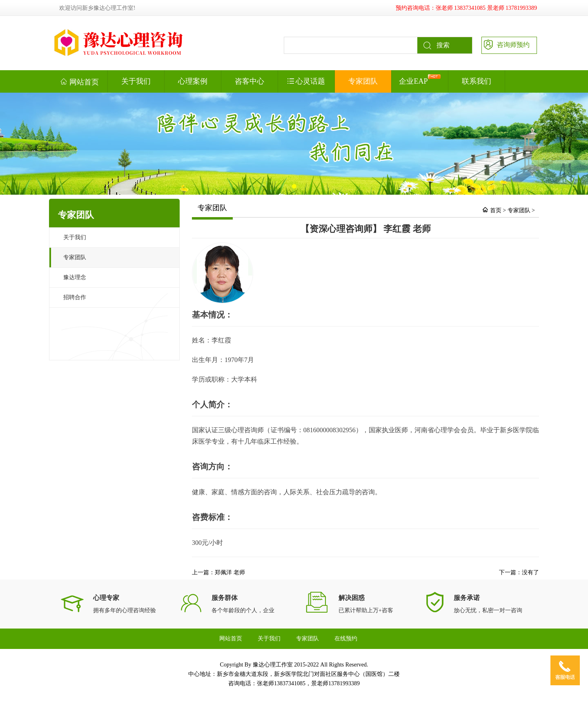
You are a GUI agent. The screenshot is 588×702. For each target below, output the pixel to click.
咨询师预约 (506, 44)
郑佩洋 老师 (230, 572)
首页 (496, 210)
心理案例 (193, 81)
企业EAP (420, 80)
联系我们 (477, 81)
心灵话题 (306, 81)
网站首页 (79, 82)
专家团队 (363, 81)
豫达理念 (75, 277)
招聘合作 (75, 297)
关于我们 (136, 81)
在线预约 (346, 639)
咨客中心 (249, 81)
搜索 (433, 45)
